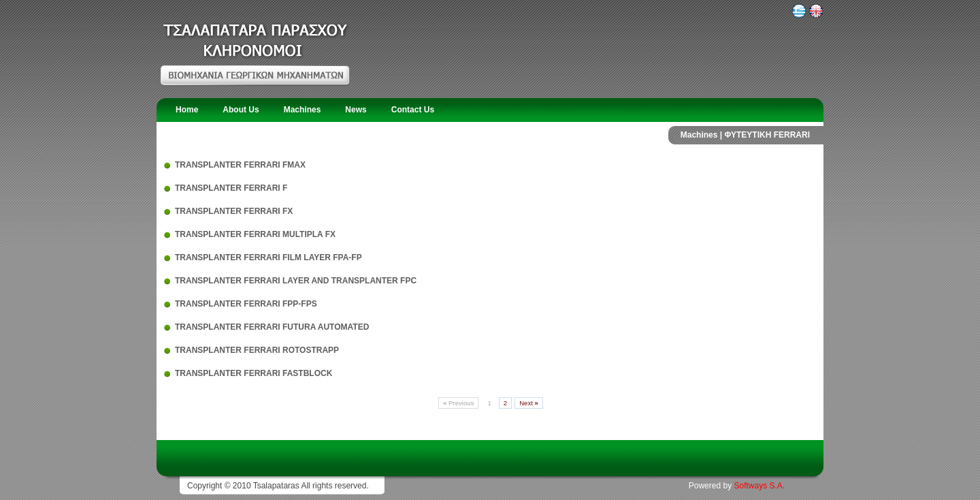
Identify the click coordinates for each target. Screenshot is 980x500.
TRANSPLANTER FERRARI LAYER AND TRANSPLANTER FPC (296, 281)
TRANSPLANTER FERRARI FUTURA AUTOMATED (272, 327)
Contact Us (413, 110)
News (356, 110)
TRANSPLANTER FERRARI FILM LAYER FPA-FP (268, 257)
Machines (303, 110)
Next (529, 403)
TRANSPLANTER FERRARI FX (234, 211)
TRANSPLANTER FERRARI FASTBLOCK (254, 373)
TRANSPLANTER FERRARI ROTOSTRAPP (257, 350)
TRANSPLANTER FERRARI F (231, 188)
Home (187, 110)
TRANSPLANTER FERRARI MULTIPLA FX (255, 234)
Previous (458, 403)
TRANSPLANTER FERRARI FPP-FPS (246, 304)
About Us (241, 110)
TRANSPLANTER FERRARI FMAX (240, 165)
